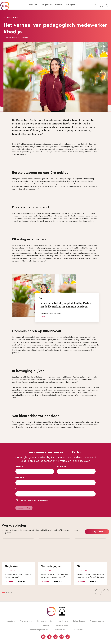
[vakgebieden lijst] (55, 567)
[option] (3, 592)
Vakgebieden (47, 5)
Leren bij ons (70, 5)
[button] (38, 5)
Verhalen (59, 5)
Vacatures (33, 5)
